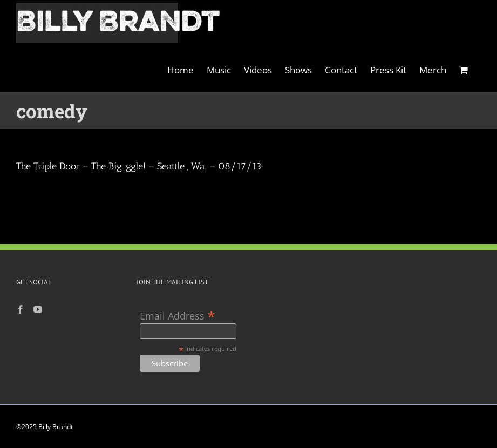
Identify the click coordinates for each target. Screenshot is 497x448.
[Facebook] (21, 309)
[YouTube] (38, 309)
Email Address (178, 315)
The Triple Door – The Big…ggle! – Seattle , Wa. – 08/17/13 (139, 166)
